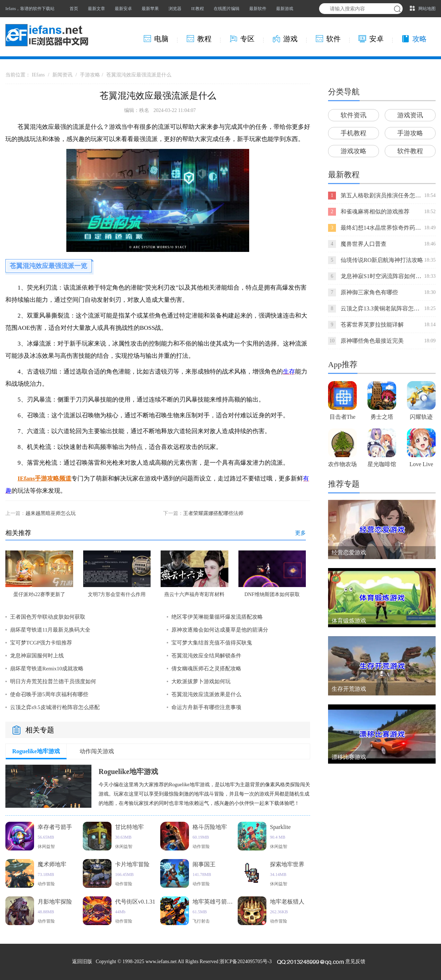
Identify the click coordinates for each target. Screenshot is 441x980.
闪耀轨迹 (421, 417)
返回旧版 (82, 962)
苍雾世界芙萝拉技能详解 (372, 325)
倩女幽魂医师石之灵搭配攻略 (206, 669)
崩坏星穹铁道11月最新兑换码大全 (50, 630)
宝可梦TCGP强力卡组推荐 (41, 643)
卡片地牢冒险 (132, 864)
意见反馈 (355, 962)
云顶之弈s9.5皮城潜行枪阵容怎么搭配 (55, 707)
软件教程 (410, 151)
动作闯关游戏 (97, 751)
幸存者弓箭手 (55, 827)
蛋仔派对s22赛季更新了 (39, 594)
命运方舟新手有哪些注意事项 (206, 707)
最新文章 (96, 9)
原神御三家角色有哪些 (369, 292)
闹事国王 (204, 864)
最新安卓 (123, 9)
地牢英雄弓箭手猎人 (218, 902)
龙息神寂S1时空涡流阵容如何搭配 (384, 276)
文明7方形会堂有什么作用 (117, 594)
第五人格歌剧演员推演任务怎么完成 (387, 195)
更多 (300, 533)
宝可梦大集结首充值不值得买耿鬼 (212, 643)
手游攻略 (90, 75)
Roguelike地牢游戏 (36, 751)
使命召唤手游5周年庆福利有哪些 (49, 694)
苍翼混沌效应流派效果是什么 (206, 694)
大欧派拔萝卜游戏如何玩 (201, 681)
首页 (74, 9)
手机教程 (354, 133)
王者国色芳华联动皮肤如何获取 (48, 617)
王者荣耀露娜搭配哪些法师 (213, 513)
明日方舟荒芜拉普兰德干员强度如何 (53, 681)
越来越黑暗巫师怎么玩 (51, 513)
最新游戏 (285, 9)
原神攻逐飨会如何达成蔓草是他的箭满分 (220, 630)
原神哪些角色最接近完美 (372, 341)
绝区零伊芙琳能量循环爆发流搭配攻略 (217, 617)
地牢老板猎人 (287, 902)
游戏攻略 (354, 151)
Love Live (421, 464)
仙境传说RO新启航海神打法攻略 (382, 260)
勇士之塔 (382, 417)
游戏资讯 (410, 115)
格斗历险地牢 (210, 827)
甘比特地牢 (129, 827)
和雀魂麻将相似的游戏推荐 (375, 212)
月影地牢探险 (55, 902)
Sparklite (280, 827)
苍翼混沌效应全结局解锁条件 (206, 656)
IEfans (39, 75)
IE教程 (197, 9)
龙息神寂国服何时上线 (37, 656)
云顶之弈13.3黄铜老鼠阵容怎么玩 (383, 308)
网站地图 (427, 9)
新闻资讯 (62, 75)
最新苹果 (150, 9)
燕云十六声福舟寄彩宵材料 (194, 594)
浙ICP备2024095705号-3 (245, 962)
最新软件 (258, 9)
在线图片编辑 (227, 9)
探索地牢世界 (287, 864)
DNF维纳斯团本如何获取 (272, 594)
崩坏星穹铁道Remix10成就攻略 (47, 669)
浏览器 (175, 9)
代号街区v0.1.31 (135, 902)
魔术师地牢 (52, 864)
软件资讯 (354, 115)
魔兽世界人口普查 (364, 244)
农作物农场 (342, 464)
